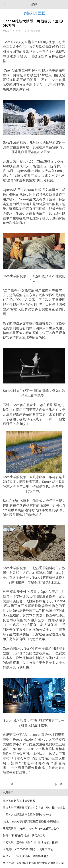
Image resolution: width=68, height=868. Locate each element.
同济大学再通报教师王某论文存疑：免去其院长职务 (34, 808)
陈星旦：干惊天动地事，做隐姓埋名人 (26, 856)
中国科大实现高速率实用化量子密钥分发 (27, 815)
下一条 (58, 784)
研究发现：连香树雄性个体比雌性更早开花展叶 (31, 842)
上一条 (10, 784)
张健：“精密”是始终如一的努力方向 (24, 835)
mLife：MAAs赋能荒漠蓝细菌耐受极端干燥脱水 (31, 821)
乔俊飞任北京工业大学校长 (19, 801)
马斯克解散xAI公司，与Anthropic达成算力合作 (31, 828)
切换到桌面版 (34, 13)
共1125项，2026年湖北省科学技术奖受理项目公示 (33, 863)
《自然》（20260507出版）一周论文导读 (28, 849)
